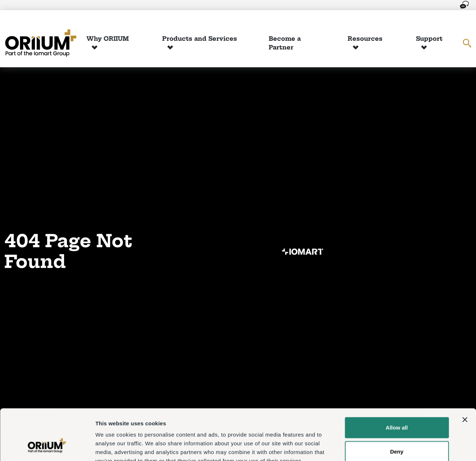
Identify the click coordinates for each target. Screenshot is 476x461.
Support (429, 39)
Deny (397, 408)
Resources (365, 39)
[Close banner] (465, 376)
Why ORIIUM (108, 39)
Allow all (397, 384)
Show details (382, 447)
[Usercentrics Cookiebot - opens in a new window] (47, 447)
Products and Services (200, 39)
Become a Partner (285, 43)
